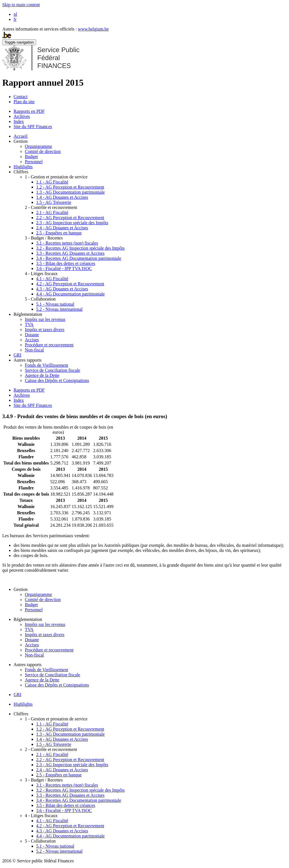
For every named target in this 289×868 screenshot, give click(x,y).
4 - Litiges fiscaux (41, 274)
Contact (21, 97)
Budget (31, 156)
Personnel (34, 162)
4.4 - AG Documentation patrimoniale (70, 294)
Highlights (23, 167)
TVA (29, 324)
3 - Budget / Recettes (44, 238)
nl (15, 14)
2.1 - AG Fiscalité (52, 212)
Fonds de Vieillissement (46, 365)
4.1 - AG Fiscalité (52, 279)
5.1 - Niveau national (55, 304)
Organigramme (39, 146)
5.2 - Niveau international (59, 309)
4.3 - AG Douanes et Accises (62, 289)
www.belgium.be (93, 29)
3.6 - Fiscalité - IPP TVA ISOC (64, 268)
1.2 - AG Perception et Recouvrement (70, 187)
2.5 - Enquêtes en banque (59, 233)
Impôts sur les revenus (45, 319)
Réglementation (28, 314)
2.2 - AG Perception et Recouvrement (70, 218)
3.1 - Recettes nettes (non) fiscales (67, 243)
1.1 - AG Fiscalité (52, 182)
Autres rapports (28, 360)
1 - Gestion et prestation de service (56, 177)
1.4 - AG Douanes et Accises (62, 197)
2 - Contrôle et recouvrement (51, 207)
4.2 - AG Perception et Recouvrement (70, 284)
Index (19, 121)
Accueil (21, 136)
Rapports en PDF (29, 111)
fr (15, 19)
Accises (32, 340)
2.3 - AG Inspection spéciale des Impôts (72, 223)
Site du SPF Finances (33, 127)
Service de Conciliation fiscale (52, 370)
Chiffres (21, 172)
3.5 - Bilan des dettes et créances (66, 263)
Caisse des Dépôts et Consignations (57, 380)
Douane (32, 335)
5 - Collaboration (40, 299)
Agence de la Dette (42, 375)
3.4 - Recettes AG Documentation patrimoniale (79, 258)
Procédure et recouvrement (49, 345)
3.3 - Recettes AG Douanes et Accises (70, 253)
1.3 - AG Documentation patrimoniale (70, 192)
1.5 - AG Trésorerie (54, 202)
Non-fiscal (34, 350)
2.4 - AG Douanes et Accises (62, 228)
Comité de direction (43, 151)
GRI (17, 355)
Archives (22, 116)
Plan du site (24, 102)
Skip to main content (21, 5)
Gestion (21, 141)
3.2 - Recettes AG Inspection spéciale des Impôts (80, 248)
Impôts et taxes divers (45, 330)
